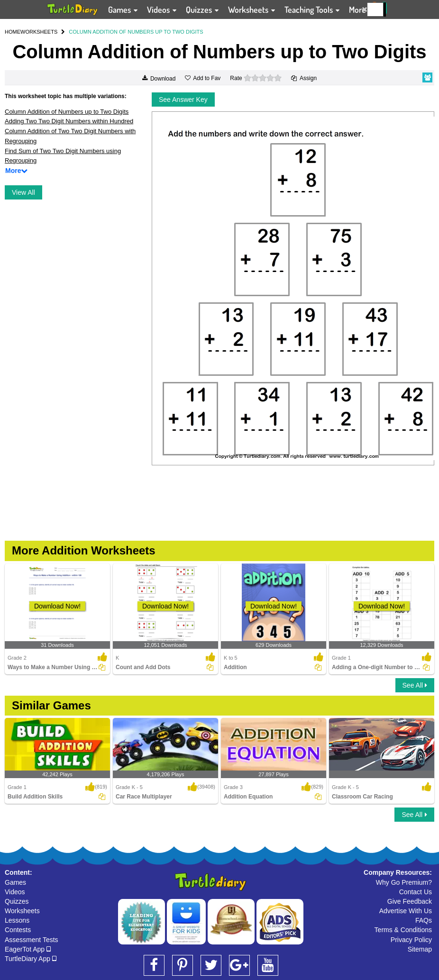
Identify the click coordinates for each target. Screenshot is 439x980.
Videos (15, 892)
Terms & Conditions (403, 930)
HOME (13, 32)
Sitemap (420, 949)
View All (23, 192)
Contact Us (416, 892)
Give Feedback (410, 901)
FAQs (424, 920)
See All (415, 685)
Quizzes (17, 901)
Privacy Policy (411, 940)
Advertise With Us (406, 911)
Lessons (17, 920)
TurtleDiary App (31, 959)
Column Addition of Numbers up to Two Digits (67, 112)
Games (15, 882)
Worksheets (22, 911)
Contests (18, 930)
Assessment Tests (32, 940)
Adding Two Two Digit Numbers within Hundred (69, 121)
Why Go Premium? (404, 882)
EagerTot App (28, 949)
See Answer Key (183, 100)
